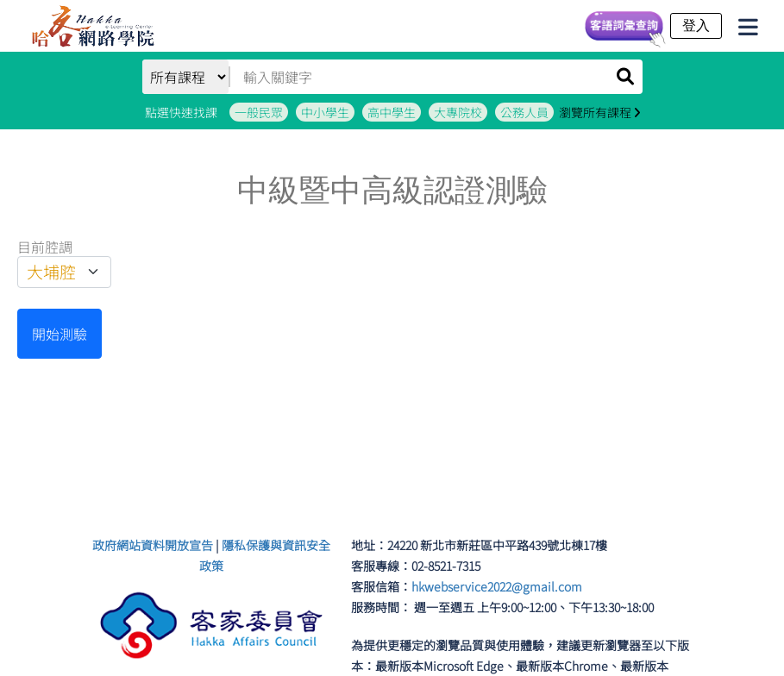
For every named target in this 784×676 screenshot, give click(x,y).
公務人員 (524, 112)
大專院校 (458, 112)
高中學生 (392, 112)
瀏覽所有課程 (599, 112)
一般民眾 (259, 112)
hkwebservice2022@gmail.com (497, 586)
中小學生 (325, 112)
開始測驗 (60, 334)
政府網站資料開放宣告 (153, 545)
